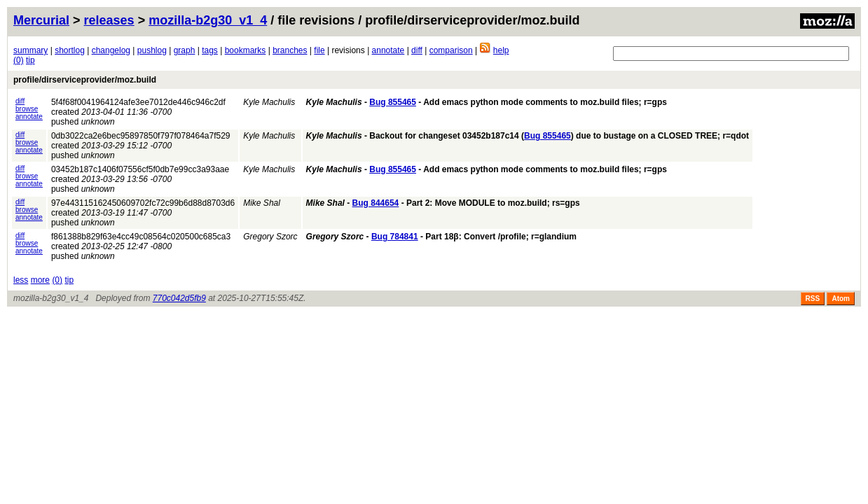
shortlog (70, 50)
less (21, 280)
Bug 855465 (393, 102)
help (501, 50)
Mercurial (41, 20)
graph (185, 50)
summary (30, 50)
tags (210, 50)
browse (27, 109)
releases (109, 20)
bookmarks (246, 50)
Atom (841, 299)
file (319, 50)
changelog (111, 50)
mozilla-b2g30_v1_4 (208, 20)
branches (290, 50)
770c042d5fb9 (179, 298)
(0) (19, 60)
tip (30, 60)
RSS (813, 299)
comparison (451, 50)
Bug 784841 (395, 237)
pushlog (152, 50)
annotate (388, 50)
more (40, 280)
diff (417, 50)
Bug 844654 (376, 203)
